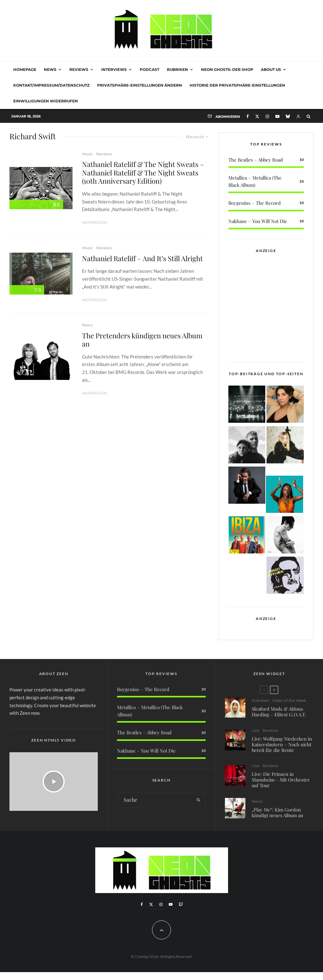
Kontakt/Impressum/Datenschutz (51, 85)
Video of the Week (289, 700)
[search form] (155, 800)
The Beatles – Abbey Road (256, 160)
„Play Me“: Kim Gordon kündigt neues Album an (277, 816)
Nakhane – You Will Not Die (258, 221)
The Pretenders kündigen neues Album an (142, 340)
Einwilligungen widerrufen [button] (46, 101)
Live (255, 730)
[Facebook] (248, 116)
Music (88, 154)
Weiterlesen (94, 222)
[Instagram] (267, 116)
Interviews (114, 69)
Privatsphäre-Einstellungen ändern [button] (140, 85)
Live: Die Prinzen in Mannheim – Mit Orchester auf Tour (281, 780)
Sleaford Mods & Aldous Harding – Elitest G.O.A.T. (279, 712)
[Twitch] (181, 904)
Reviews (79, 69)
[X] (257, 116)
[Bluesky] (288, 116)
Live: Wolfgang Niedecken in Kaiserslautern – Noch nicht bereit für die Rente (282, 744)
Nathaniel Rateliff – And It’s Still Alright (142, 258)
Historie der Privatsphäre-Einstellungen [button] (237, 85)
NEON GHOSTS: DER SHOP (227, 69)
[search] (199, 800)
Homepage (25, 69)
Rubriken (177, 69)
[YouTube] (277, 116)
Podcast (150, 69)
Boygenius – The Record (255, 203)
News (50, 69)
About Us (271, 69)
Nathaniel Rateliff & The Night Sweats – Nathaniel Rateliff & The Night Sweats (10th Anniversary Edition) (143, 172)
